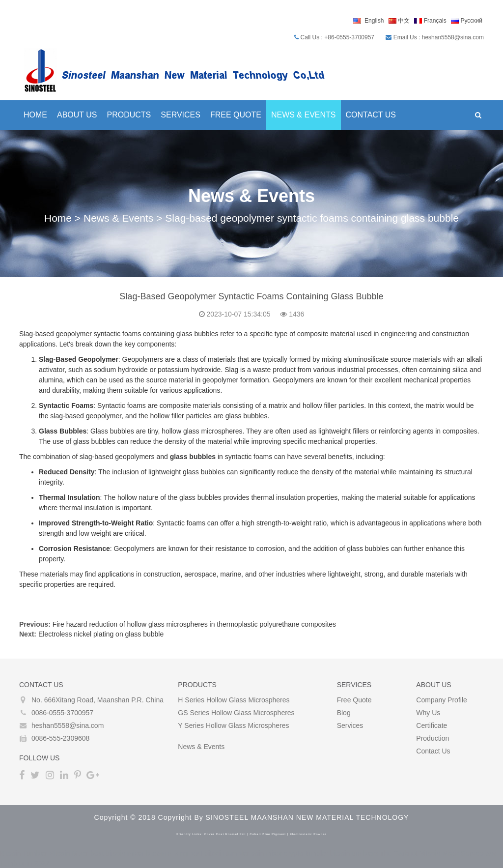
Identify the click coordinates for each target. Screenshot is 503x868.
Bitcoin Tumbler (24, 853)
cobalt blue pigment (268, 834)
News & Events (304, 115)
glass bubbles (193, 457)
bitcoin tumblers (354, 853)
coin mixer (267, 853)
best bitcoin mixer (117, 853)
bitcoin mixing (167, 853)
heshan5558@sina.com (68, 725)
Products (129, 115)
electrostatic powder (308, 834)
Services (181, 115)
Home (35, 115)
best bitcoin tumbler (219, 853)
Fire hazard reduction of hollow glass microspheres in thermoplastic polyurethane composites (194, 624)
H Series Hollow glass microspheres (234, 700)
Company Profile (442, 700)
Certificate (432, 725)
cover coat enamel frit (225, 834)
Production (433, 738)
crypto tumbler (306, 853)
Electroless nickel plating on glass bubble (101, 634)
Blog (344, 713)
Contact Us (371, 115)
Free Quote (236, 115)
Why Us (428, 713)
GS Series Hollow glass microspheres (236, 713)
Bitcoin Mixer (69, 853)
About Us (77, 115)
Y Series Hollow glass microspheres (233, 725)
